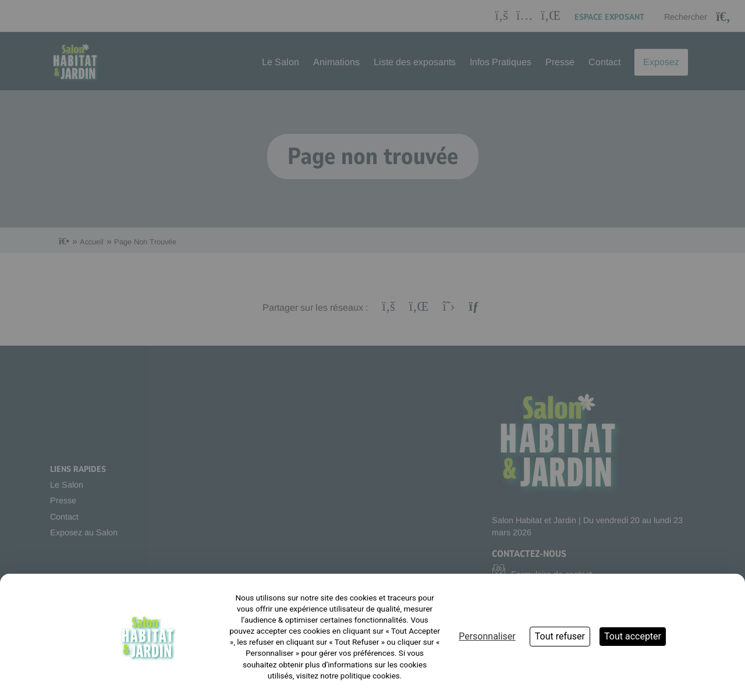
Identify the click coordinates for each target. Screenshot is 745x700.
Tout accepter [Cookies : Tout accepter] (633, 636)
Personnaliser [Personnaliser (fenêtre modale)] (487, 636)
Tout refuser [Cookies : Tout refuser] (560, 636)
